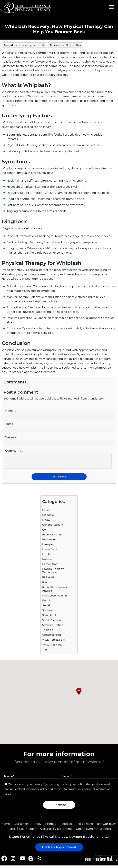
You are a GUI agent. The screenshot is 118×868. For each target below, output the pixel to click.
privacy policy (39, 791)
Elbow (46, 522)
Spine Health (37, 45)
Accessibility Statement (56, 831)
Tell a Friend (85, 826)
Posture (47, 585)
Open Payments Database (94, 831)
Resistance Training (55, 598)
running (48, 603)
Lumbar (47, 557)
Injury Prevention (53, 537)
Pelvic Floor (50, 566)
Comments (14, 451)
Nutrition (48, 562)
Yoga (45, 652)
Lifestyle (47, 547)
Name (10, 411)
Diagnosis (48, 517)
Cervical (22, 45)
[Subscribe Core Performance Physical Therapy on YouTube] (22, 861)
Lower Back (50, 552)
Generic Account (53, 527)
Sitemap (51, 826)
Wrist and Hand (52, 647)
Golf (45, 532)
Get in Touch (28, 831)
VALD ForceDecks (53, 642)
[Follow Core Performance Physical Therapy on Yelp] (40, 861)
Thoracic (48, 632)
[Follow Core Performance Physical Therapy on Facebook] (4, 861)
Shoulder (48, 613)
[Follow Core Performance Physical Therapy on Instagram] (13, 861)
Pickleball (48, 580)
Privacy (36, 826)
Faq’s (12, 831)
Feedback (67, 826)
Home (6, 826)
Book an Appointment (59, 850)
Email (10, 424)
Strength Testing (53, 627)
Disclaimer (21, 826)
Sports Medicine (52, 623)
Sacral (46, 608)
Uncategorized (52, 637)
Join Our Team (106, 826)
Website (11, 437)
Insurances (49, 542)
